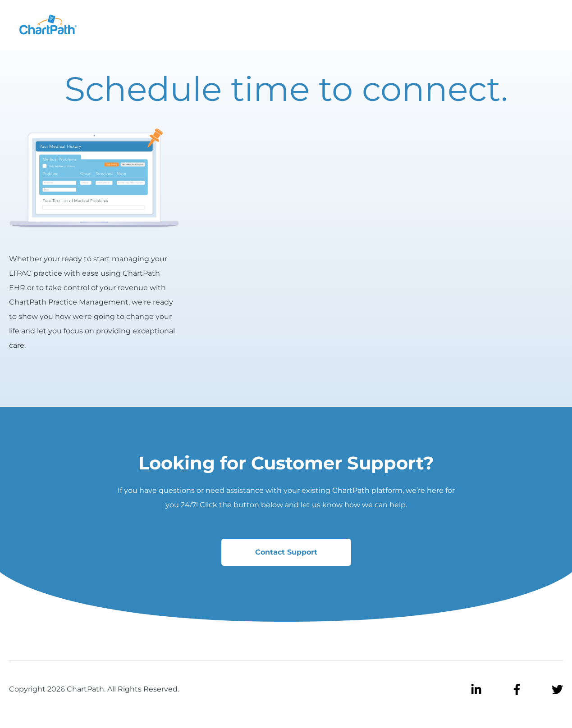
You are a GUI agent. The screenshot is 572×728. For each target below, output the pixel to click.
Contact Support (286, 552)
